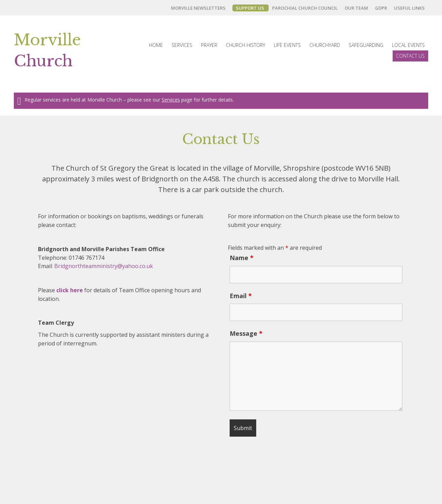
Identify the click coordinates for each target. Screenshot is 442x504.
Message (246, 333)
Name (242, 258)
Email (241, 296)
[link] (200, 8)
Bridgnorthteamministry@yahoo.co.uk (104, 266)
